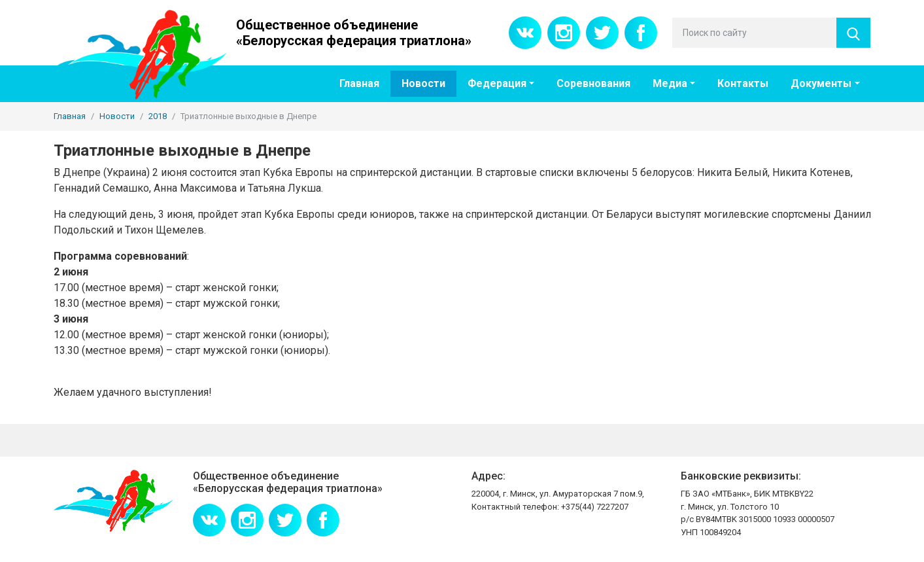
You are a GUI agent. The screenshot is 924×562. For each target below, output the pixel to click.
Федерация (497, 83)
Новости (423, 83)
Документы (821, 83)
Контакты (743, 83)
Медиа (670, 83)
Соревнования (593, 83)
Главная (359, 83)
